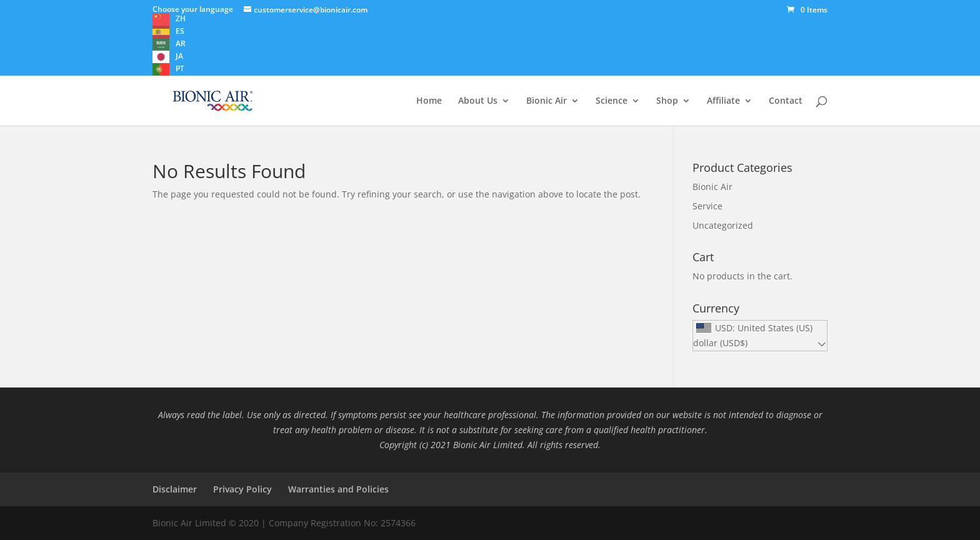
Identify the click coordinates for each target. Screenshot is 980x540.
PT (180, 68)
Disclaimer (175, 489)
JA (179, 56)
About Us (478, 101)
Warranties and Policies (338, 489)
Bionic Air (547, 101)
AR (181, 43)
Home (429, 101)
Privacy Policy (242, 489)
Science (612, 101)
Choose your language (193, 9)
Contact (786, 101)
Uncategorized (723, 225)
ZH (181, 18)
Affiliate (723, 101)
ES (180, 31)
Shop (667, 101)
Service (707, 206)
